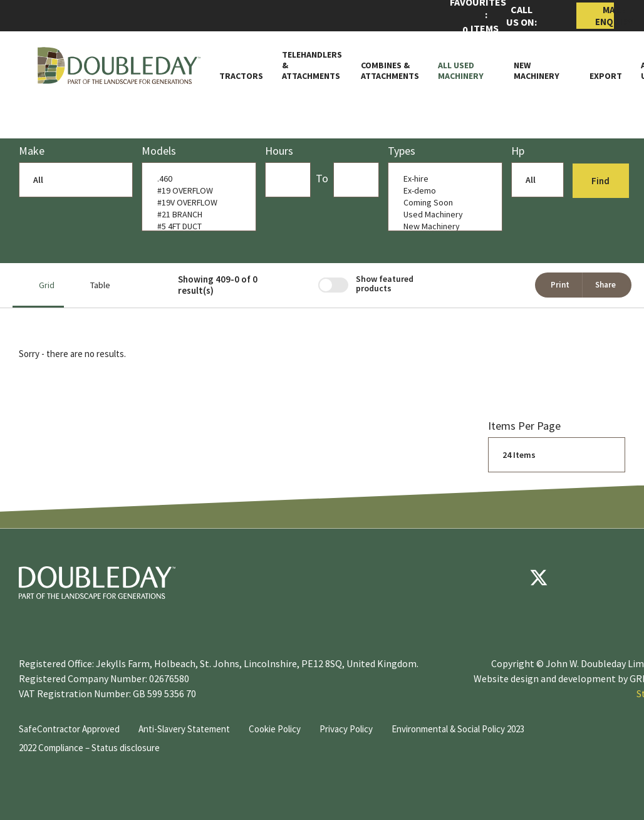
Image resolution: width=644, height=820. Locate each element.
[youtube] (576, 578)
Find (602, 181)
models (159, 151)
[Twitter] (539, 578)
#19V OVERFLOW (196, 203)
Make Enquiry (605, 16)
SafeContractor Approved (69, 729)
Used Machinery (442, 215)
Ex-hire (442, 179)
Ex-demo (442, 191)
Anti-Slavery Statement (184, 729)
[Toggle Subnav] (489, 76)
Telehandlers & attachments (312, 65)
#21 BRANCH (196, 215)
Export (606, 76)
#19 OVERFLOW (196, 191)
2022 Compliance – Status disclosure (89, 748)
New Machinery (537, 71)
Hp (518, 151)
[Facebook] (501, 578)
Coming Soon (442, 203)
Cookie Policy (275, 729)
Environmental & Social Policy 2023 (458, 729)
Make (32, 151)
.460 (196, 179)
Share (605, 285)
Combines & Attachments (390, 71)
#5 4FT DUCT (196, 226)
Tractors (241, 76)
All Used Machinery (461, 71)
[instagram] (614, 578)
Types (402, 151)
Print (560, 285)
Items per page (524, 426)
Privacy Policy (346, 729)
